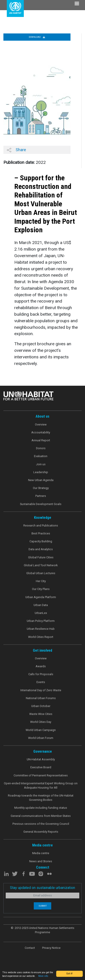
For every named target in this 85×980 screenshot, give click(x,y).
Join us (41, 464)
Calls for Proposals (41, 674)
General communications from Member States (41, 816)
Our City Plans (41, 589)
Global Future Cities (41, 557)
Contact (30, 948)
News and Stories (41, 861)
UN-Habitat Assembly (41, 759)
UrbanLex (41, 613)
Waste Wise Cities (41, 714)
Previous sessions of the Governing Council (41, 824)
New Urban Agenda (41, 480)
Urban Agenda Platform (41, 597)
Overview (41, 424)
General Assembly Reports (41, 832)
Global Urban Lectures (41, 573)
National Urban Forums (41, 698)
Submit (43, 906)
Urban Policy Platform (41, 621)
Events (41, 682)
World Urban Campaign (41, 730)
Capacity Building (41, 541)
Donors (41, 448)
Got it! (69, 974)
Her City (41, 581)
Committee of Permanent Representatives (41, 775)
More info (43, 976)
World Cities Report (41, 637)
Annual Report (41, 440)
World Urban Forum (41, 738)
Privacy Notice (51, 948)
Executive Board (41, 767)
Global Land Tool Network (41, 565)
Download (37, 37)
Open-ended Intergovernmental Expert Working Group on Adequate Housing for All (41, 785)
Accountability (41, 432)
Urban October (41, 706)
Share (16, 150)
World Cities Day (41, 722)
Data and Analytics (41, 549)
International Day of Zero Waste (41, 690)
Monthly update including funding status (41, 808)
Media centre (41, 853)
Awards (41, 666)
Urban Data (41, 605)
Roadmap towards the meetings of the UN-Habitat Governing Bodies (41, 798)
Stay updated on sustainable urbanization (42, 888)
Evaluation (41, 456)
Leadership (41, 472)
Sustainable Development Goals (41, 504)
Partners (41, 496)
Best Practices (41, 533)
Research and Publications (41, 525)
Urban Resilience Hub (41, 629)
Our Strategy (41, 488)
